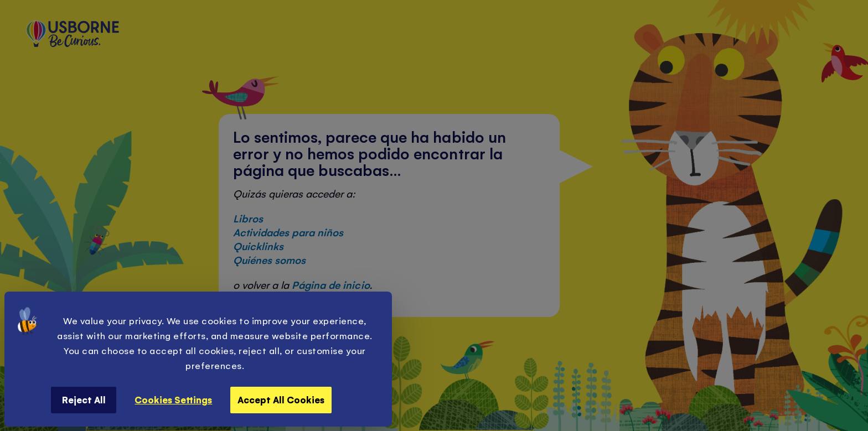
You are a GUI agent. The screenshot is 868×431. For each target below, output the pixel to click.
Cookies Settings (173, 399)
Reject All (84, 399)
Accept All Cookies (281, 399)
